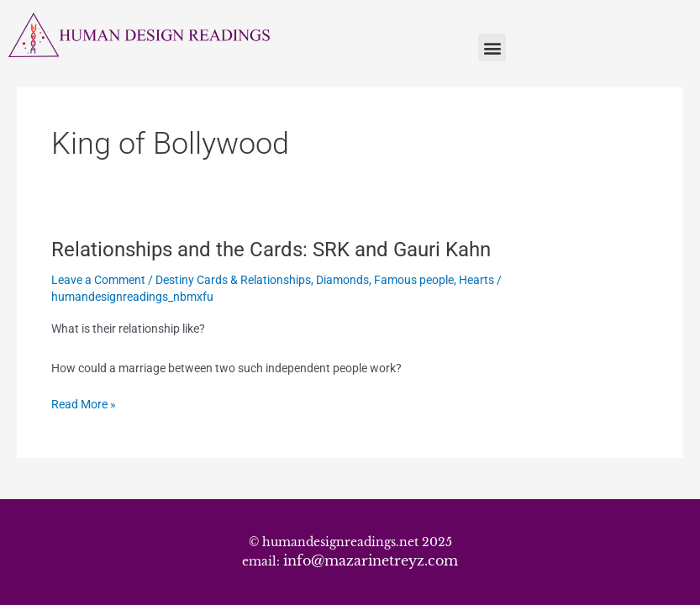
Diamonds (342, 280)
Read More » (84, 403)
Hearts (476, 280)
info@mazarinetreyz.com (371, 560)
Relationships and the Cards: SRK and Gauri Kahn (271, 250)
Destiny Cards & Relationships (233, 280)
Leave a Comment (98, 280)
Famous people (414, 280)
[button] (492, 47)
